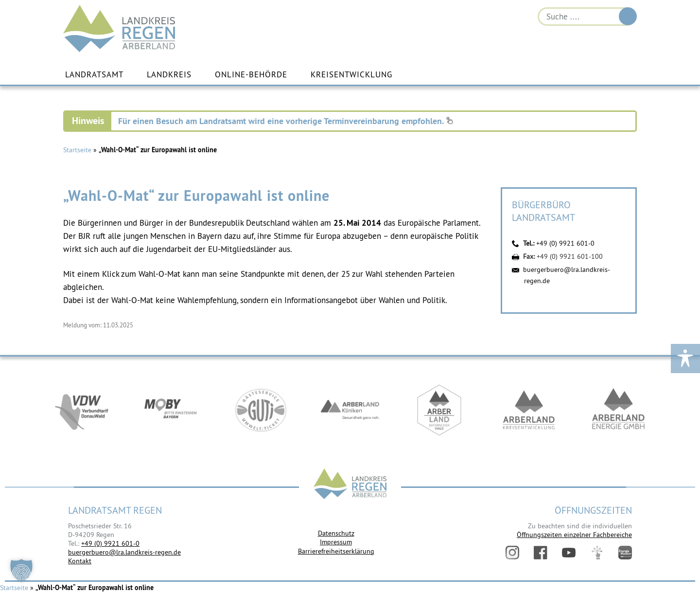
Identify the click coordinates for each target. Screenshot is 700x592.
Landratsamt (94, 74)
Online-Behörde (251, 74)
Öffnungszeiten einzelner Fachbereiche (574, 535)
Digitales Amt (597, 553)
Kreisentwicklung (351, 74)
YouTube (569, 553)
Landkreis (169, 74)
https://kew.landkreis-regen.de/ (529, 410)
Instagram (512, 553)
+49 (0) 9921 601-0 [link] (110, 543)
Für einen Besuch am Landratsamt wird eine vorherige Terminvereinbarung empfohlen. (286, 121)
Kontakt (80, 561)
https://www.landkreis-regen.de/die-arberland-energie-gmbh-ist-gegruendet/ (618, 410)
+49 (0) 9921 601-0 (565, 243)
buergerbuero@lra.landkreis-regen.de (124, 552)
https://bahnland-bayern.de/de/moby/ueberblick (171, 410)
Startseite (77, 150)
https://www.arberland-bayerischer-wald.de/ (439, 410)
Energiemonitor (625, 553)
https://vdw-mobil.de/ (82, 410)
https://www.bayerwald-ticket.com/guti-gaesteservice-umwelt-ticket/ (261, 410)
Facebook (541, 553)
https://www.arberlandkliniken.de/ (350, 410)
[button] (21, 571)
